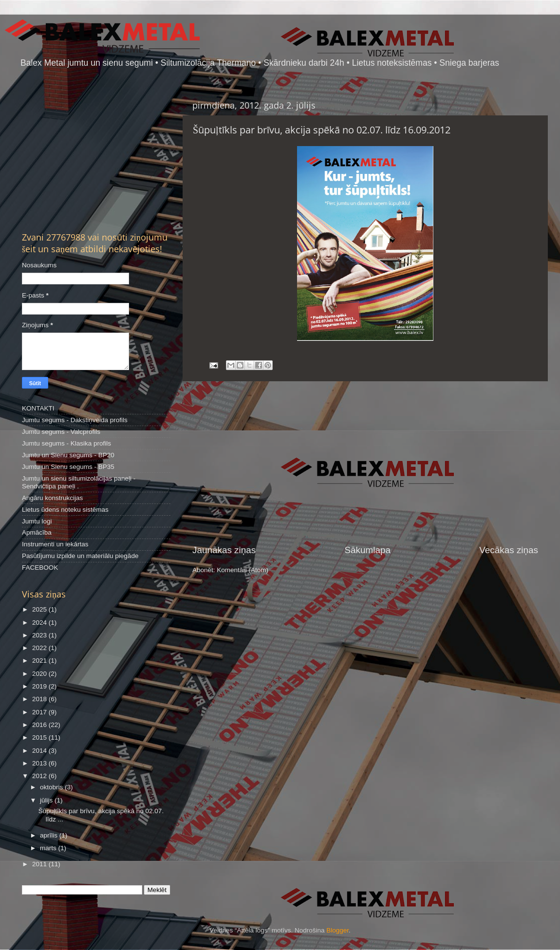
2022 (40, 648)
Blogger (337, 930)
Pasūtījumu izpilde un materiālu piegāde (80, 556)
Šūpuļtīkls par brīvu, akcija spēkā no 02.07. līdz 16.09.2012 (322, 130)
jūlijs (47, 800)
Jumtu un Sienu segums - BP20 (68, 455)
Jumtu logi (37, 521)
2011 (40, 864)
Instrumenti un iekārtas (55, 544)
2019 (40, 686)
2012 (40, 776)
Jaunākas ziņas (224, 550)
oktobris (52, 787)
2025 (40, 609)
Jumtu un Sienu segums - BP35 (68, 467)
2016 (40, 725)
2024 (40, 623)
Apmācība (37, 532)
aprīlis (50, 835)
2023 (40, 635)
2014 (40, 751)
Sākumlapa (367, 550)
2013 (40, 763)
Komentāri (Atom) (243, 570)
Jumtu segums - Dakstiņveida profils (75, 420)
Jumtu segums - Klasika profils (66, 443)
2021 (40, 661)
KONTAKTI (38, 408)
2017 (40, 712)
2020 (40, 674)
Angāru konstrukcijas (52, 498)
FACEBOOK (40, 568)
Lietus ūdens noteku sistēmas (65, 510)
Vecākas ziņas (509, 550)
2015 (40, 737)
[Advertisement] (365, 463)
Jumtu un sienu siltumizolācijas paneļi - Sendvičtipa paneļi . (79, 482)
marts (49, 848)
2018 (40, 699)
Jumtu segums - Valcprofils (61, 432)
